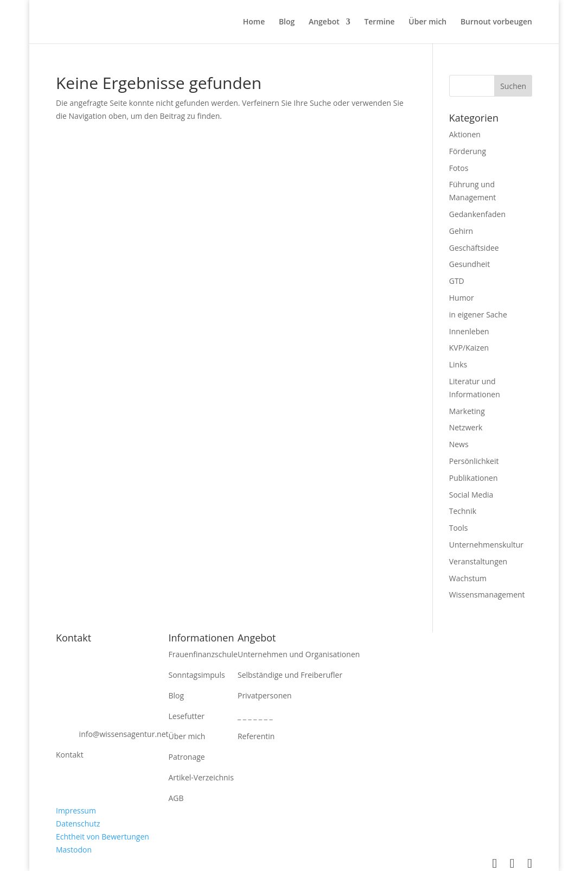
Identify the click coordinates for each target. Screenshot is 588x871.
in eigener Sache (478, 314)
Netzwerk (466, 427)
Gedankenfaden (477, 214)
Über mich (427, 22)
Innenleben (469, 331)
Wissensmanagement (487, 595)
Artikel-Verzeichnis (201, 777)
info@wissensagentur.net (124, 734)
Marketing (467, 411)
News (459, 444)
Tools (459, 528)
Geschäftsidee (474, 248)
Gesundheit (469, 264)
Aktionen (465, 134)
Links (458, 364)
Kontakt (70, 755)
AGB (176, 798)
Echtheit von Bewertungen (103, 837)
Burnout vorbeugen (496, 22)
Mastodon (74, 850)
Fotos (459, 168)
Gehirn (461, 231)
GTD (457, 281)
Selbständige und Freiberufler (290, 675)
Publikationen (474, 478)
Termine (379, 22)
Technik (463, 511)
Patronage (187, 757)
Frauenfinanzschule (203, 654)
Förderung (468, 151)
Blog (287, 22)
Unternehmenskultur (486, 545)
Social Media (471, 495)
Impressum (76, 810)
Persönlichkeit (474, 461)
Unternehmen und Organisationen (299, 654)
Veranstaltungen (478, 561)
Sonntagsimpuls (197, 675)
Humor (462, 298)
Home (254, 22)
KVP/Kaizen (469, 348)
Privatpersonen (265, 695)
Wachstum (468, 578)
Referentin (256, 736)
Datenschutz (78, 824)
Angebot (324, 22)
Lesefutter (187, 716)
